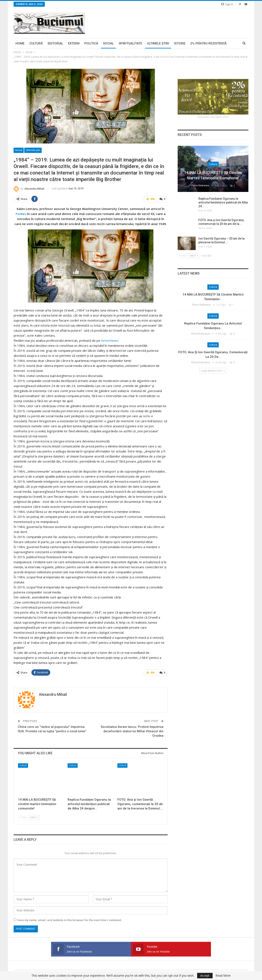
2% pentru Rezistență (208, 43)
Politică (91, 43)
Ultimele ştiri (158, 43)
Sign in (227, 4)
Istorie (180, 43)
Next (34, 817)
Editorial (55, 43)
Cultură (36, 43)
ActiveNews (110, 340)
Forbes (21, 214)
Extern (74, 43)
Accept (205, 975)
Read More (223, 976)
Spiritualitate (130, 43)
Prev (23, 817)
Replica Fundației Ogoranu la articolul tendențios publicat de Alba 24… (223, 202)
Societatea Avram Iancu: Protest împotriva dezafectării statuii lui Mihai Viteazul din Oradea (132, 731)
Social (108, 43)
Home (20, 43)
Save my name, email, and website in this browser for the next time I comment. (70, 919)
